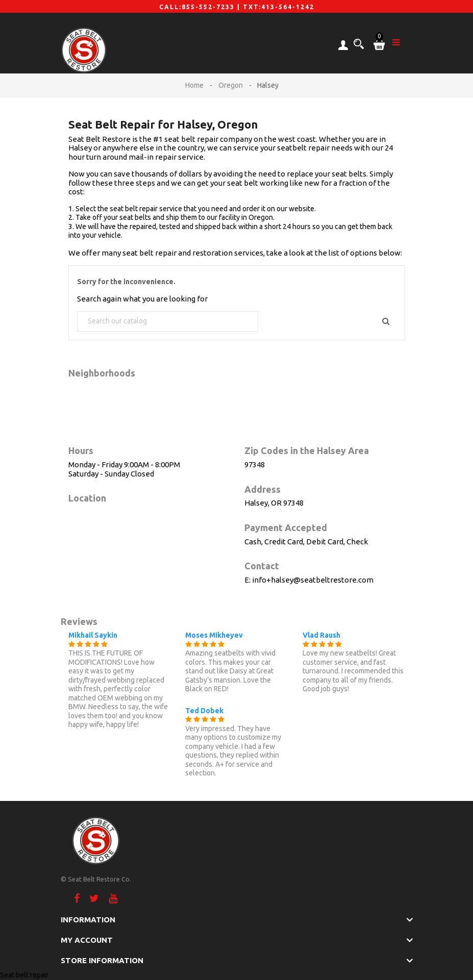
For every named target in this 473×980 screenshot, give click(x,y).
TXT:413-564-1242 (279, 7)
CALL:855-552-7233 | (201, 7)
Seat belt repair (24, 975)
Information (88, 920)
